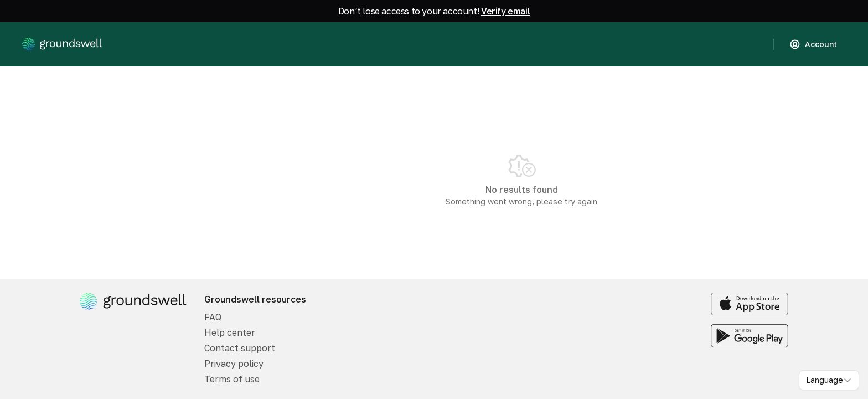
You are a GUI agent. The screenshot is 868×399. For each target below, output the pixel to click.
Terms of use (232, 379)
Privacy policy (234, 364)
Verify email (505, 11)
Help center (230, 332)
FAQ (213, 317)
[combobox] (829, 380)
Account (813, 44)
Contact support (240, 348)
